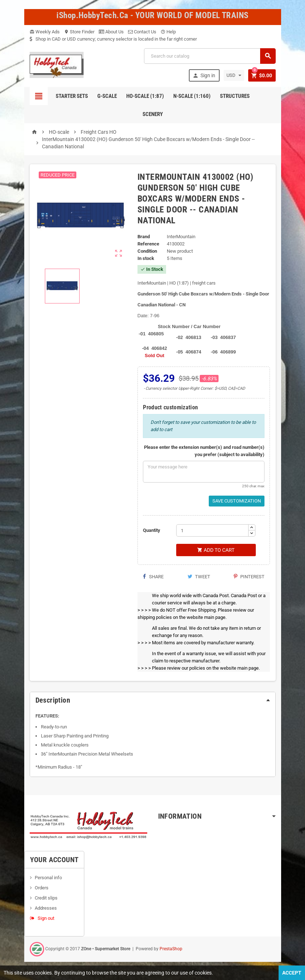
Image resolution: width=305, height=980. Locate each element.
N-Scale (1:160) (192, 96)
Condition (147, 251)
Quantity (152, 530)
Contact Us (142, 32)
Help (168, 32)
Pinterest (249, 577)
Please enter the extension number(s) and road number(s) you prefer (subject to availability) (204, 451)
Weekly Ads (45, 32)
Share (153, 577)
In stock (146, 258)
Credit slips (46, 898)
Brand (144, 237)
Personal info (48, 878)
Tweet (199, 577)
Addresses (46, 908)
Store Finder (79, 32)
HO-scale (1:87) (145, 96)
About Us (111, 32)
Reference (148, 244)
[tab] (153, 700)
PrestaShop (171, 949)
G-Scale (107, 96)
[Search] (210, 56)
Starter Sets (72, 96)
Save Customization (237, 501)
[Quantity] (212, 530)
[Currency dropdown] (234, 75)
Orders (42, 888)
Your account (54, 860)
